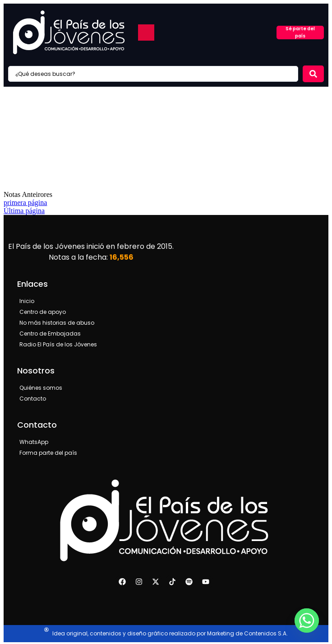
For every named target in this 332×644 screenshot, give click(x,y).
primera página (25, 203)
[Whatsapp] (307, 621)
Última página (24, 211)
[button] (146, 33)
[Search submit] (313, 74)
